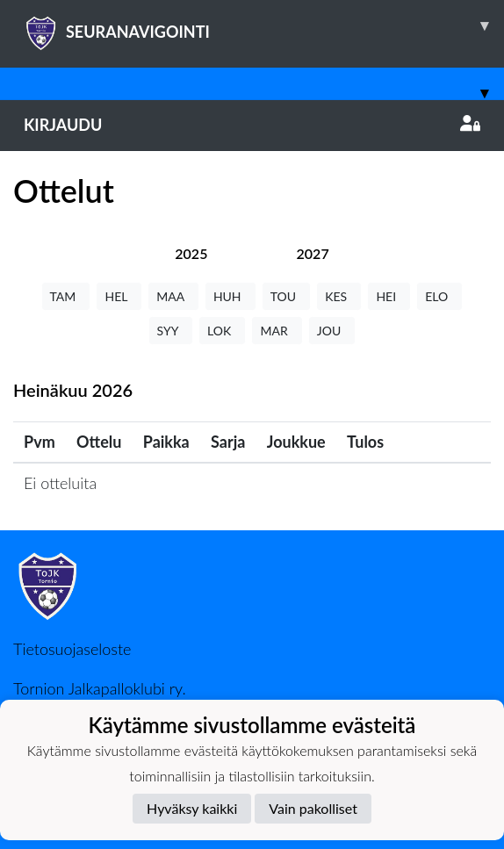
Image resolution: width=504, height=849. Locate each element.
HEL (119, 296)
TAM (66, 296)
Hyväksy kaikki (192, 808)
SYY (171, 331)
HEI (389, 296)
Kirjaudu (252, 125)
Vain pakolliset (313, 808)
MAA (173, 296)
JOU (332, 331)
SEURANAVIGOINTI (264, 25)
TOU (287, 296)
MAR (277, 331)
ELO (439, 296)
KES (339, 296)
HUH (230, 296)
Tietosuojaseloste (72, 649)
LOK (222, 331)
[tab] (191, 253)
